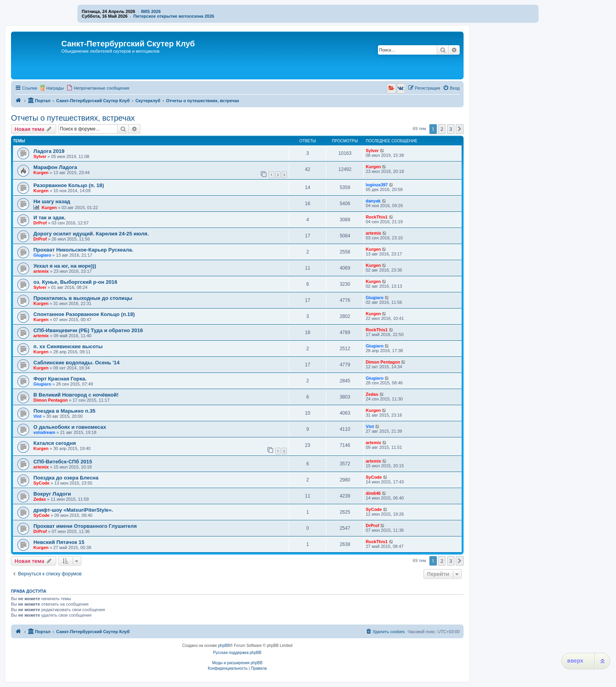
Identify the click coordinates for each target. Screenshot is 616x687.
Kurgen (41, 173)
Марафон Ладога (55, 167)
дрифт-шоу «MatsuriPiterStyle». (73, 510)
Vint (38, 416)
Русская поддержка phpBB (237, 653)
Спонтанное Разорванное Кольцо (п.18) (84, 314)
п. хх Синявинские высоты (68, 346)
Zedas (372, 394)
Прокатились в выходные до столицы (83, 298)
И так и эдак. (49, 218)
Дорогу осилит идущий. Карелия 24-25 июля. (91, 234)
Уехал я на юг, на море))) (65, 266)
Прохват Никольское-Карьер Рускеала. (83, 250)
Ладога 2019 (49, 151)
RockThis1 (377, 217)
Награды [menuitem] (55, 88)
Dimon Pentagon (383, 362)
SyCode (41, 483)
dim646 (373, 493)
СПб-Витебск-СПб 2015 (63, 462)
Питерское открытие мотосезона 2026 (174, 16)
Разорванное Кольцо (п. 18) (69, 185)
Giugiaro (42, 255)
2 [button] (442, 129)
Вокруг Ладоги (52, 494)
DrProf (40, 223)
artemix (373, 233)
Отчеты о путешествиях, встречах (73, 118)
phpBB (224, 646)
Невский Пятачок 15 (59, 542)
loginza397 (377, 185)
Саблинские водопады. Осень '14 (76, 363)
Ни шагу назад (52, 201)
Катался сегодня (55, 443)
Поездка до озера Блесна (66, 478)
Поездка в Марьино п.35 (64, 411)
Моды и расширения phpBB (237, 663)
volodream (44, 432)
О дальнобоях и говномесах (70, 427)
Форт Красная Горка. (60, 379)
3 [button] (451, 129)
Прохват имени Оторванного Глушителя (85, 526)
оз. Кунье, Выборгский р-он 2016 (75, 282)
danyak (373, 201)
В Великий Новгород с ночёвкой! (76, 395)
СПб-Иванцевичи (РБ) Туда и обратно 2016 (88, 330)
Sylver (40, 156)
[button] (460, 129)
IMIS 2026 (151, 11)
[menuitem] (98, 88)
